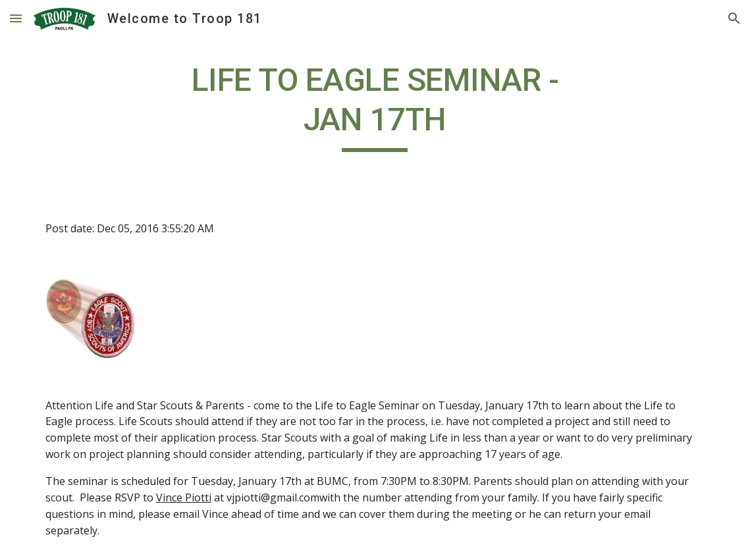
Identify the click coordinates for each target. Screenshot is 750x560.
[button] (16, 18)
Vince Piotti (184, 497)
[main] (375, 106)
